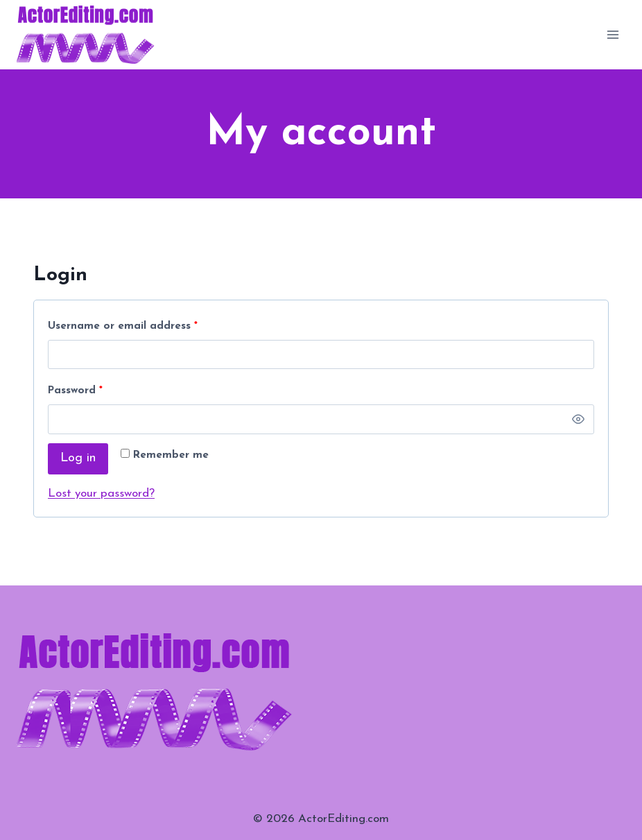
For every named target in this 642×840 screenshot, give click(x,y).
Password (78, 392)
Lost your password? (101, 494)
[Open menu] (613, 34)
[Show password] (578, 419)
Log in (78, 458)
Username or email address (126, 327)
